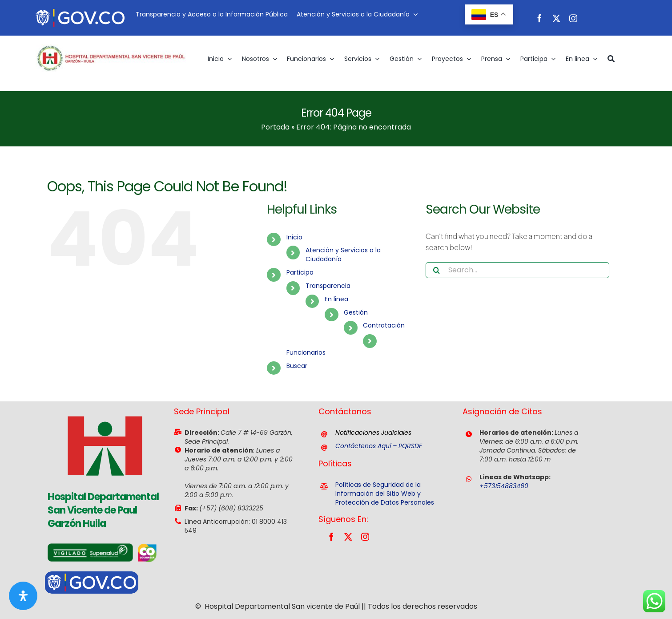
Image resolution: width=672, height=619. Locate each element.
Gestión (356, 312)
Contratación (384, 325)
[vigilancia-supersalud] (90, 547)
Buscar (297, 366)
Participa (300, 272)
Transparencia (328, 286)
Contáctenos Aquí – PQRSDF (379, 446)
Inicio (294, 237)
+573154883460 (504, 486)
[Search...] (517, 270)
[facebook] (539, 18)
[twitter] (556, 18)
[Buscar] (611, 59)
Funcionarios (306, 352)
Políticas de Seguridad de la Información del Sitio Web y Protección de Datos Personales (385, 494)
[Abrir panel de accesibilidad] (23, 596)
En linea (336, 299)
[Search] (437, 270)
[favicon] (105, 405)
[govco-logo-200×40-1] (80, 12)
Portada (275, 127)
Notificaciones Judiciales (373, 433)
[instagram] (573, 18)
